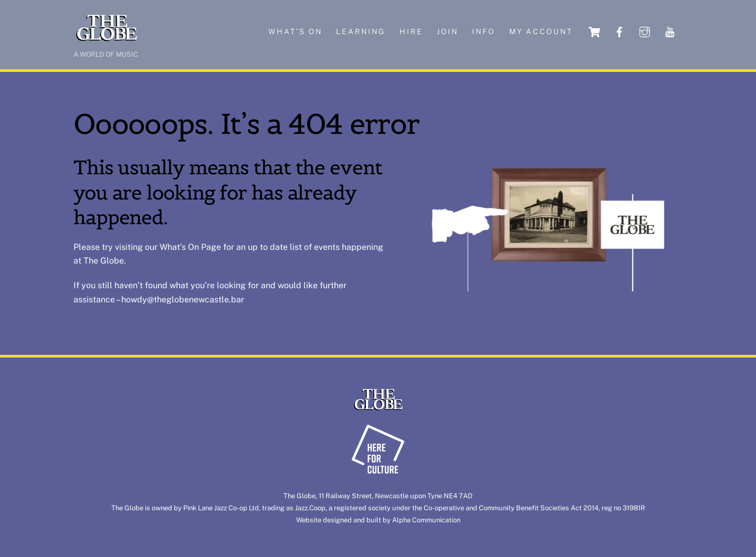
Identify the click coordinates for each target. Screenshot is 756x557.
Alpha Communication (426, 520)
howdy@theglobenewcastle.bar (183, 299)
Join (448, 31)
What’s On (179, 247)
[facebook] (619, 31)
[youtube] (670, 31)
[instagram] (645, 31)
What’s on (295, 31)
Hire (411, 31)
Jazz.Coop (310, 508)
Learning (361, 31)
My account (541, 31)
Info (484, 31)
